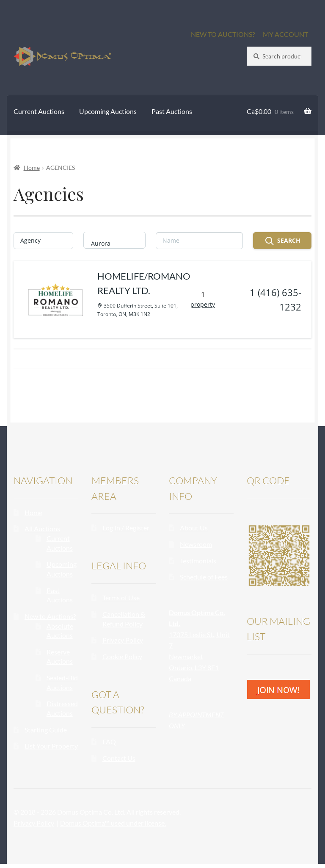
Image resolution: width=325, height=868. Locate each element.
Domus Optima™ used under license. (113, 827)
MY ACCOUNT (285, 34)
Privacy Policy (123, 644)
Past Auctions (172, 111)
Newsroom (196, 548)
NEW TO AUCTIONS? (223, 34)
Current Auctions (39, 111)
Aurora (110, 244)
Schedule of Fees (204, 581)
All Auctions (42, 533)
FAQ (109, 746)
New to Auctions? (50, 620)
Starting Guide (46, 734)
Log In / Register (126, 532)
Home (32, 168)
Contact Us (119, 762)
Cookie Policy (122, 661)
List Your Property (51, 750)
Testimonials (198, 565)
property (207, 306)
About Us (194, 532)
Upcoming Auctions (108, 111)
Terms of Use (121, 602)
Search (282, 241)
